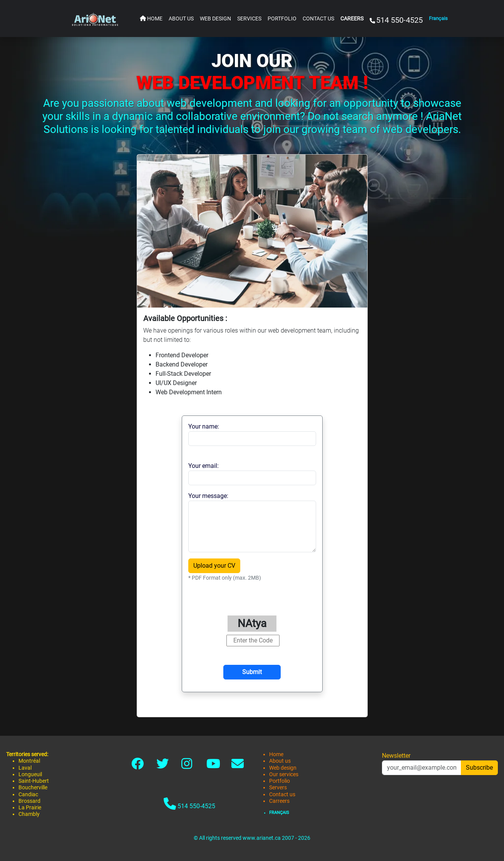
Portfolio (280, 781)
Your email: (203, 466)
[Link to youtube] (213, 766)
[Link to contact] (238, 766)
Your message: (208, 496)
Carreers (279, 801)
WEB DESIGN (215, 19)
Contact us (282, 795)
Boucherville (33, 788)
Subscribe (479, 768)
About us (280, 761)
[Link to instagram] (187, 766)
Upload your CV (214, 566)
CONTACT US (318, 19)
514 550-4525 (189, 804)
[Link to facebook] (137, 766)
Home (276, 754)
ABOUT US (181, 19)
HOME (151, 19)
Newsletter (396, 756)
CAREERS (352, 19)
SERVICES (249, 19)
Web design (283, 768)
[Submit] (252, 672)
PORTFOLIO (282, 19)
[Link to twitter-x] (162, 766)
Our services (284, 774)
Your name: (204, 426)
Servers (278, 788)
